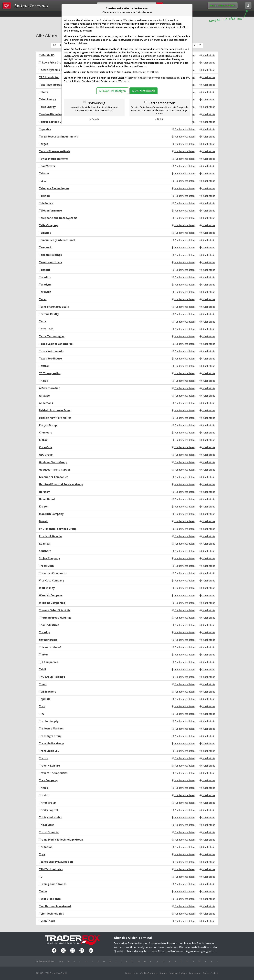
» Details (94, 119)
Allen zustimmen (143, 91)
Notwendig (96, 103)
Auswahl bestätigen (112, 91)
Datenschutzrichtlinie (146, 72)
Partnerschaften (162, 103)
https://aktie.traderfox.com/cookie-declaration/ (153, 78)
